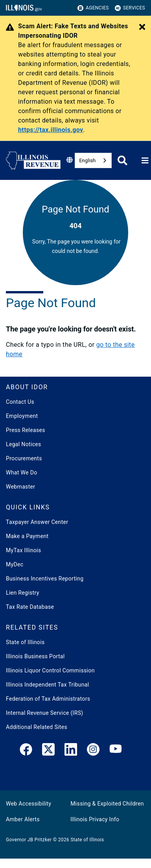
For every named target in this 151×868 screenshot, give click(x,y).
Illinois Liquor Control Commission (50, 670)
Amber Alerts (23, 819)
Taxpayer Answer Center (37, 522)
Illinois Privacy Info (95, 819)
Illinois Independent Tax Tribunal (47, 685)
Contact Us (20, 402)
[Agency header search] (122, 160)
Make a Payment (27, 536)
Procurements (24, 458)
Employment (22, 416)
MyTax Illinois (24, 550)
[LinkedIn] (71, 751)
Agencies (93, 8)
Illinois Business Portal (35, 656)
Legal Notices (24, 444)
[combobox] (93, 160)
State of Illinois (25, 642)
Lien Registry (23, 593)
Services (130, 8)
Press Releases (26, 430)
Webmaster (20, 487)
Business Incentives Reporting (45, 579)
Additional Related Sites (37, 727)
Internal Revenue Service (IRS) (45, 713)
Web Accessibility (29, 804)
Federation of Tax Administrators (48, 699)
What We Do (21, 472)
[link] (26, 751)
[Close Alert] (142, 27)
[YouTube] (116, 751)
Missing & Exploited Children (107, 804)
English (87, 160)
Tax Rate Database (30, 607)
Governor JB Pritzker (29, 840)
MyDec (15, 564)
